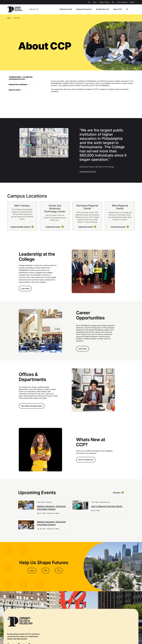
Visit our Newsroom (86, 460)
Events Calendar (122, 2)
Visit (89, 2)
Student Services (104, 9)
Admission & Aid (67, 9)
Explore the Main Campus (22, 227)
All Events (118, 493)
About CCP (119, 9)
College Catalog (104, 2)
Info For (32, 9)
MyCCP (132, 2)
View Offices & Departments (32, 406)
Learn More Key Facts (88, 172)
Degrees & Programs (85, 9)
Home (9, 18)
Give (113, 2)
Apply (95, 2)
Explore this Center (55, 227)
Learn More (25, 289)
